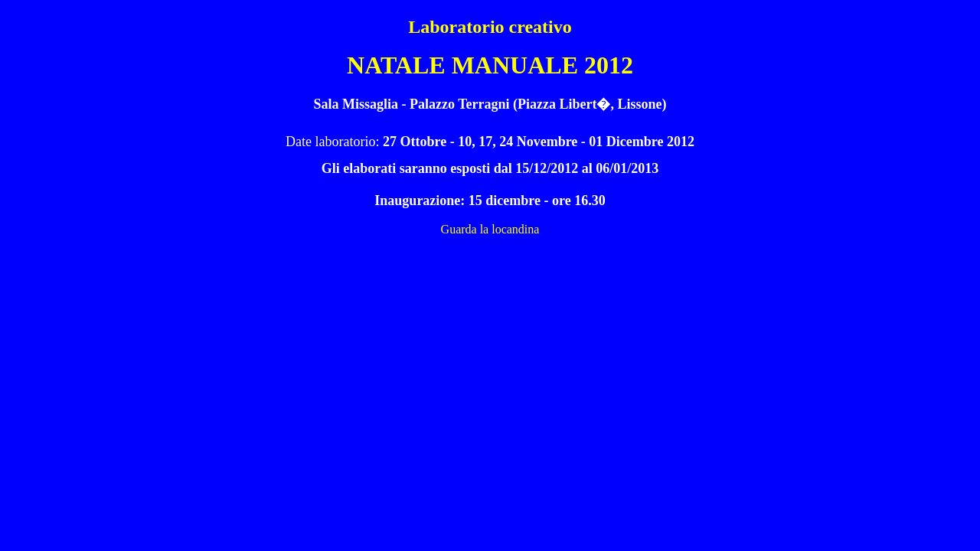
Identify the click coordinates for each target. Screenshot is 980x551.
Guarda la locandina (490, 229)
